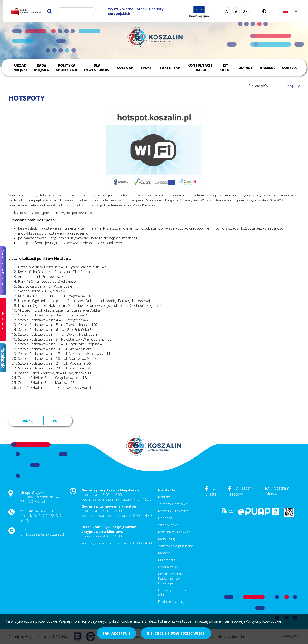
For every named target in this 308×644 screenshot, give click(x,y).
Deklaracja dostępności (176, 602)
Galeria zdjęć (168, 567)
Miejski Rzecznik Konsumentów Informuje (170, 579)
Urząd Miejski (20, 67)
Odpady (246, 68)
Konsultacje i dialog (200, 67)
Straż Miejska (168, 525)
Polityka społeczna (67, 67)
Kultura (125, 68)
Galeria (267, 68)
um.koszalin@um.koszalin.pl (42, 534)
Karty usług (166, 539)
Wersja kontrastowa (266, 11)
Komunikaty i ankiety (174, 532)
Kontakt (291, 68)
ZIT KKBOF (225, 67)
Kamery (164, 553)
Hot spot (165, 518)
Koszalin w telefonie (173, 511)
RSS (228, 511)
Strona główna (261, 86)
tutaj (162, 621)
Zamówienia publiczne (176, 546)
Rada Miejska (42, 67)
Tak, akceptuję (116, 633)
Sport (146, 68)
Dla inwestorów (97, 67)
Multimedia (167, 560)
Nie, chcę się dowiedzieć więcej (176, 633)
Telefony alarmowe (173, 504)
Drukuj (28, 421)
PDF (56, 421)
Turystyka (170, 68)
